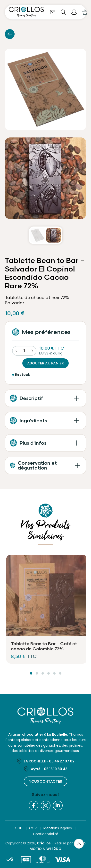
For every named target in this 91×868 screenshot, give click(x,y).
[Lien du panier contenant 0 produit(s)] (85, 12)
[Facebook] (33, 805)
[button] (45, 398)
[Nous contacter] (53, 12)
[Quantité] (24, 351)
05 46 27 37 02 (62, 761)
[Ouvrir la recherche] (63, 12)
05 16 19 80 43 (56, 769)
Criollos (44, 843)
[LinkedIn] (58, 805)
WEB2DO (54, 849)
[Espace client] (74, 12)
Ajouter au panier (45, 363)
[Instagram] (46, 805)
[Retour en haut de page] (79, 844)
